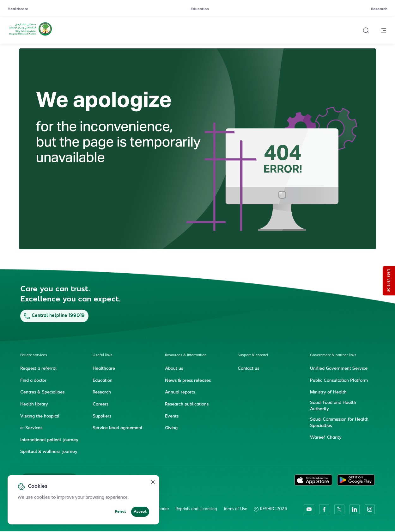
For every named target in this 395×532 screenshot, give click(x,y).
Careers (100, 405)
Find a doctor (33, 381)
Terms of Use (235, 509)
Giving (171, 428)
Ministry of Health (328, 393)
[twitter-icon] (339, 509)
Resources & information (186, 355)
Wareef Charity (326, 438)
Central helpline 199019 (54, 316)
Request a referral (38, 369)
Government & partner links (333, 355)
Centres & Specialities (42, 393)
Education (200, 9)
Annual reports (180, 393)
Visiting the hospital (40, 417)
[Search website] (366, 30)
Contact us (248, 369)
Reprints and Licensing (196, 509)
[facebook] (324, 509)
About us (174, 369)
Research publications (187, 405)
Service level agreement (118, 428)
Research (379, 9)
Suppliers (102, 417)
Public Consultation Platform (339, 381)
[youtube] (309, 509)
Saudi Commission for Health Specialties (339, 423)
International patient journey (49, 440)
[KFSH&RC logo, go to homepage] (30, 35)
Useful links (103, 355)
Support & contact (253, 355)
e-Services (31, 428)
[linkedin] (355, 509)
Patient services (34, 355)
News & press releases (188, 381)
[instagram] (370, 509)
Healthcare (18, 9)
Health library (34, 405)
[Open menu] (384, 30)
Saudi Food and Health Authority (333, 406)
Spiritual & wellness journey (49, 452)
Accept (140, 512)
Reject (121, 512)
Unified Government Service (339, 369)
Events (172, 417)
